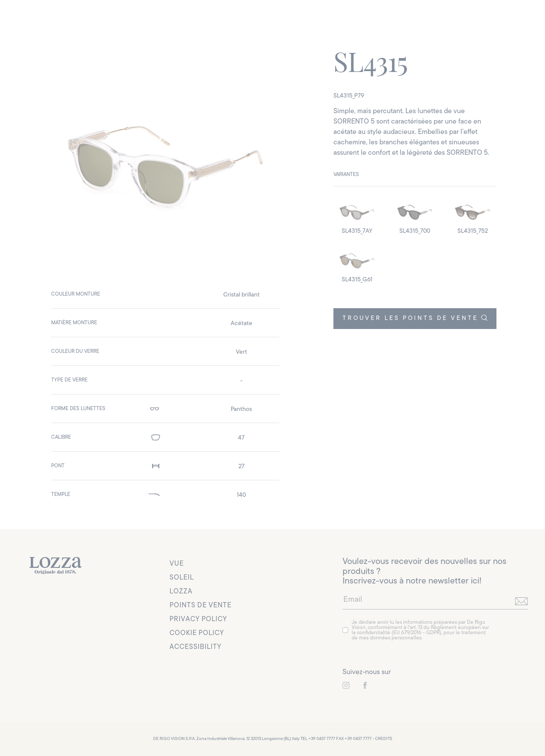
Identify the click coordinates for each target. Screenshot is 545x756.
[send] (521, 601)
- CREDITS (382, 739)
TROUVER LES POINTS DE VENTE (415, 318)
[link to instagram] (346, 685)
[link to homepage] (55, 566)
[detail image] (357, 216)
